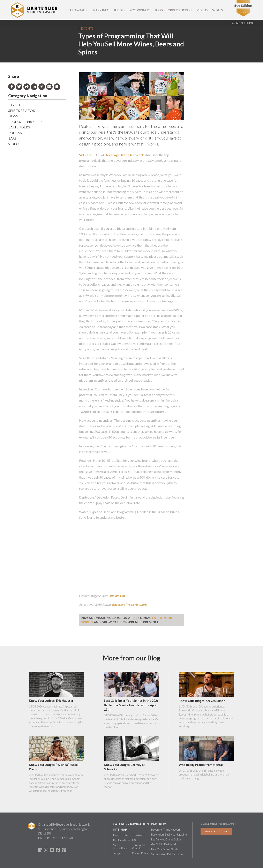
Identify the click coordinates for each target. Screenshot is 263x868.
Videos (202, 10)
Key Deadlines (122, 840)
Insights (86, 28)
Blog (159, 10)
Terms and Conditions (138, 847)
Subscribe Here (216, 831)
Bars (12, 138)
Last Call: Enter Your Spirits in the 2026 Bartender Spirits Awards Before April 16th (131, 705)
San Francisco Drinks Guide (167, 854)
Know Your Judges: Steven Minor (202, 701)
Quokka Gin (117, 596)
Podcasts (17, 133)
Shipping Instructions (120, 847)
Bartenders (19, 127)
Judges (119, 10)
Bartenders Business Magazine (169, 835)
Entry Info (100, 10)
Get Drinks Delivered (164, 844)
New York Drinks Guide (165, 849)
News (13, 116)
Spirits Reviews (22, 110)
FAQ (135, 840)
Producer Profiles (25, 122)
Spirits (217, 10)
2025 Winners (140, 10)
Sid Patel (86, 155)
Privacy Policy (140, 853)
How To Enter (121, 835)
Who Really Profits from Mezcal (201, 765)
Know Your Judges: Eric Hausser (51, 701)
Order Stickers (180, 10)
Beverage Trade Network (124, 155)
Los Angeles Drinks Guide (166, 839)
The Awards (78, 10)
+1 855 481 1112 (54, 838)
